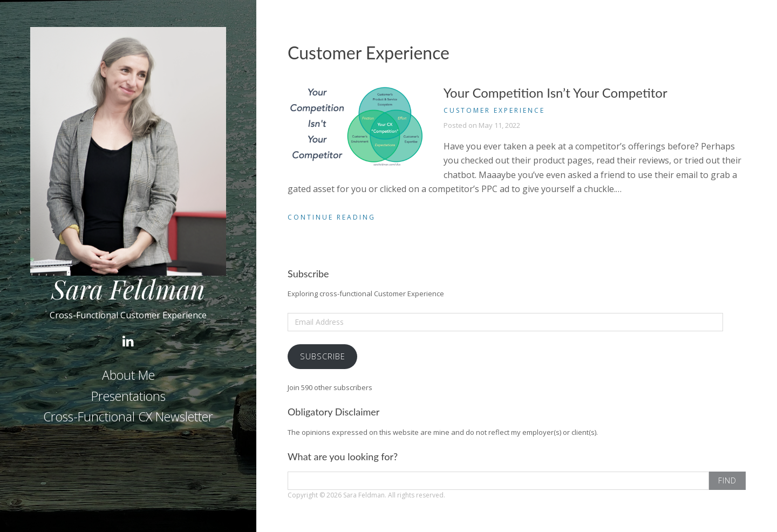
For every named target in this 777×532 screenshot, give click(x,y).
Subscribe (323, 356)
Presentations (128, 396)
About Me (128, 375)
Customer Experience (494, 110)
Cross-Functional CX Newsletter (128, 417)
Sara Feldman (128, 289)
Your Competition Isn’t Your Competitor (556, 93)
